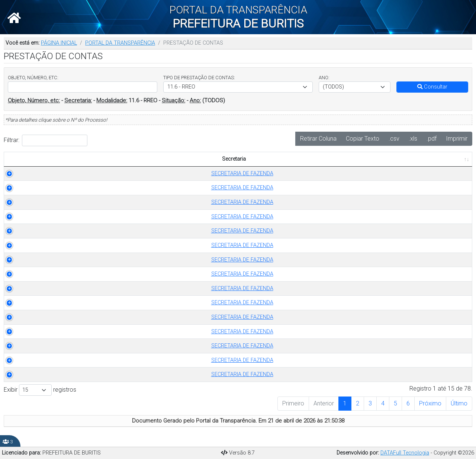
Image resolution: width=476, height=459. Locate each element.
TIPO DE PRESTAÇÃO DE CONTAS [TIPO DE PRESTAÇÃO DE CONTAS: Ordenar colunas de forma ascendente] (174, 159)
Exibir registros (40, 390)
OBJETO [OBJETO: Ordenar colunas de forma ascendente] (301, 159)
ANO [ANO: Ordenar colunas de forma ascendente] (265, 159)
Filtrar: (46, 140)
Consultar (432, 87)
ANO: (324, 78)
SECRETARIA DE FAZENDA (55, 188)
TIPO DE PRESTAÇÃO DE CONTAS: (199, 78)
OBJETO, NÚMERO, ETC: (33, 78)
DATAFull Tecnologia (405, 453)
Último (459, 403)
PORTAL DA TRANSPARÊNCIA (120, 43)
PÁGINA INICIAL (59, 43)
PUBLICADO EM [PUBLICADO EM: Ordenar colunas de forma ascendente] (426, 159)
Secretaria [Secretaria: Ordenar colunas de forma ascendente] (51, 159)
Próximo (430, 403)
